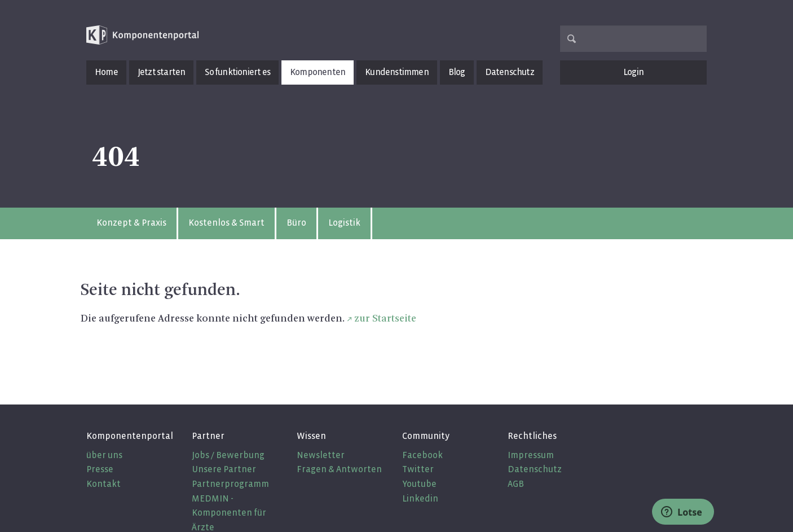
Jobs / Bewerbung (228, 455)
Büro (296, 223)
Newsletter (321, 455)
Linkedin (420, 498)
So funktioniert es (237, 72)
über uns (104, 455)
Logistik (344, 223)
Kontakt (103, 484)
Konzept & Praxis (131, 223)
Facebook (422, 455)
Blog (457, 72)
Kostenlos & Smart (226, 223)
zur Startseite (385, 319)
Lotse (682, 512)
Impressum (531, 455)
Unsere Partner (224, 469)
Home (106, 72)
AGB (516, 484)
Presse (100, 469)
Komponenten (318, 72)
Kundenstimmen (397, 72)
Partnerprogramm (230, 484)
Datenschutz (510, 72)
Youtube (419, 484)
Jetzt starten (162, 72)
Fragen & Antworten (339, 469)
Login (633, 72)
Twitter (418, 469)
